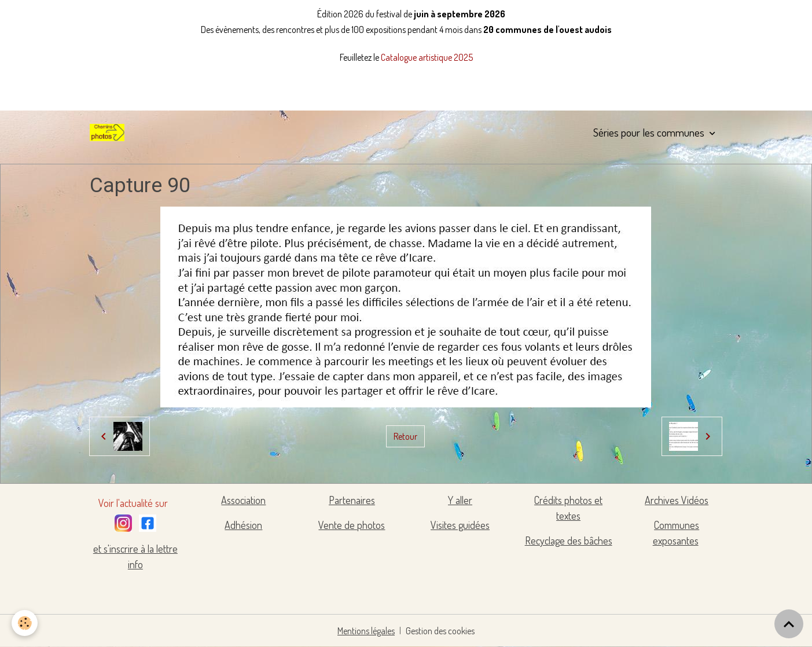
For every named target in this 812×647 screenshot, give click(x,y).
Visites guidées (460, 525)
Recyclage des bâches (569, 541)
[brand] (109, 133)
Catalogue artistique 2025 (427, 57)
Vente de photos (352, 525)
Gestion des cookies (440, 631)
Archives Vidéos (677, 500)
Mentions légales (366, 631)
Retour (405, 436)
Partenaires (352, 500)
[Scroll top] (789, 624)
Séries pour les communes (650, 132)
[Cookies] (25, 623)
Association (243, 500)
